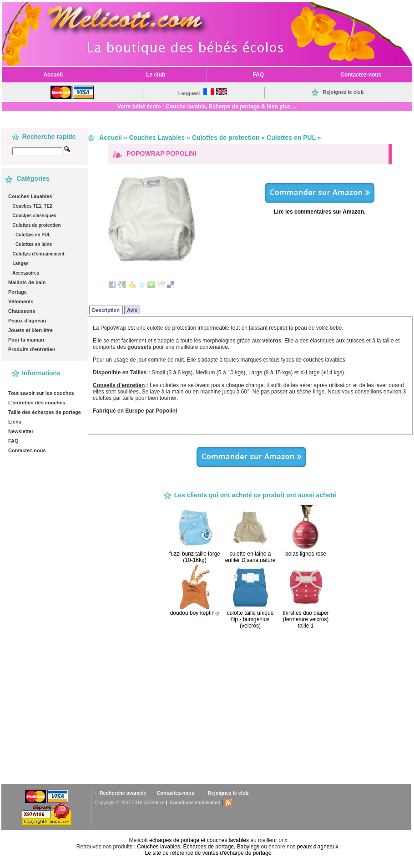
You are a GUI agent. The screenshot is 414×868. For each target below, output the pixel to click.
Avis (132, 310)
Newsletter (21, 431)
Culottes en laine (33, 244)
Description (106, 310)
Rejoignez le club (228, 793)
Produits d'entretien (32, 349)
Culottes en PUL (32, 235)
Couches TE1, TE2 (32, 206)
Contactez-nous (27, 450)
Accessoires (25, 273)
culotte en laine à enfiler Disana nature (250, 557)
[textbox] (37, 151)
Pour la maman (26, 340)
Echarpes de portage (209, 847)
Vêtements (21, 301)
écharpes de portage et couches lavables (199, 840)
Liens (15, 422)
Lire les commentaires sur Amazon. (320, 212)
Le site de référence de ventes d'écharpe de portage (208, 853)
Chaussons (22, 311)
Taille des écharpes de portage (45, 412)
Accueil (111, 138)
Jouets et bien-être (30, 330)
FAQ (13, 441)
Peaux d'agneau (27, 321)
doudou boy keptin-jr (195, 613)
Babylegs (248, 847)
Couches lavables (159, 847)
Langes (20, 263)
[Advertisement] (267, 706)
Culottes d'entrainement (38, 254)
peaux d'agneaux (318, 847)
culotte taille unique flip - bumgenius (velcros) (250, 619)
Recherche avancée (123, 793)
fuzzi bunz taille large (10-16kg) (195, 557)
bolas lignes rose (306, 554)
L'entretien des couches (37, 403)
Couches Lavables (30, 196)
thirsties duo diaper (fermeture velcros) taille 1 (305, 619)
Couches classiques (34, 216)
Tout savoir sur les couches (41, 393)
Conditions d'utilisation (195, 803)
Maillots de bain (27, 282)
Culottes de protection (36, 225)
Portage (18, 292)
